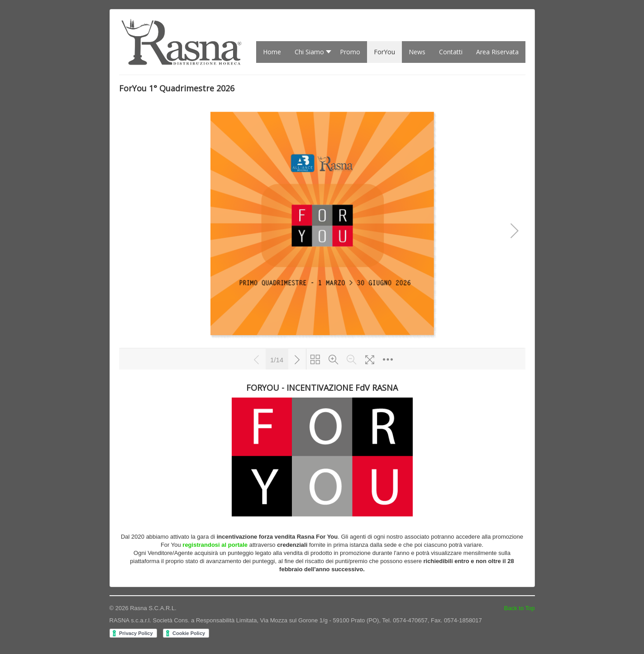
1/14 (277, 359)
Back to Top (520, 608)
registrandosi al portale (215, 545)
